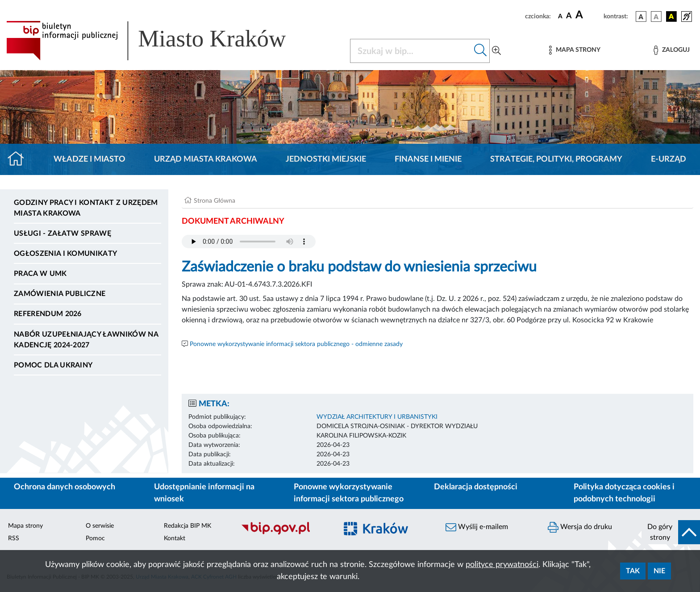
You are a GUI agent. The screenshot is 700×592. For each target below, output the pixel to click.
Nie (659, 571)
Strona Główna (215, 201)
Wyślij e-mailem (477, 527)
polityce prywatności (502, 565)
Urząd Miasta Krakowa (206, 159)
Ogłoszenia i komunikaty (65, 254)
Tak (633, 571)
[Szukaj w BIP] (411, 51)
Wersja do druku (580, 527)
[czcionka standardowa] (560, 16)
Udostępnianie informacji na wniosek (204, 493)
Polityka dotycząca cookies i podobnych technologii (624, 493)
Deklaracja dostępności (476, 487)
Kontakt (175, 538)
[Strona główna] (19, 159)
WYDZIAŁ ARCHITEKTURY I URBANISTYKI (377, 417)
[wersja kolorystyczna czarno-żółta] (671, 17)
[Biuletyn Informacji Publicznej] (285, 534)
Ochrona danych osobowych (65, 487)
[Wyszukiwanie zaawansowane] (496, 51)
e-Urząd (669, 159)
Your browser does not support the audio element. (249, 242)
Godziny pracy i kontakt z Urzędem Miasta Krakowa (86, 208)
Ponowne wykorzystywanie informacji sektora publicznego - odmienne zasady (296, 344)
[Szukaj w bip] (481, 51)
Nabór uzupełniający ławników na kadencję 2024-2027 (86, 340)
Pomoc (95, 538)
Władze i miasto (90, 159)
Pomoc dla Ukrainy (53, 365)
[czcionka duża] (588, 15)
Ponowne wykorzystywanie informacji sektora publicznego (349, 493)
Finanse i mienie (428, 159)
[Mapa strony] (575, 50)
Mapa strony (25, 526)
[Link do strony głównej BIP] (159, 41)
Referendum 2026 (48, 314)
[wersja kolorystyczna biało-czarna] (656, 17)
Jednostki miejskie (326, 159)
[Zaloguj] (671, 50)
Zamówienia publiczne (60, 294)
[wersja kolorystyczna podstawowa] (641, 17)
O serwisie (100, 526)
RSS (14, 538)
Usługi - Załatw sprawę (62, 233)
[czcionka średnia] (569, 16)
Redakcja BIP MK (187, 526)
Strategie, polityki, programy (556, 159)
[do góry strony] (671, 532)
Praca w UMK (40, 274)
